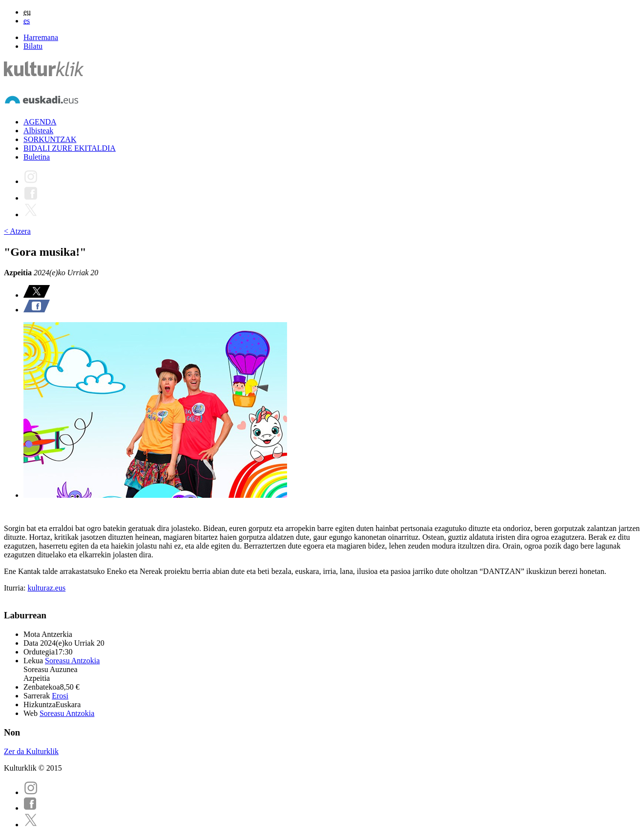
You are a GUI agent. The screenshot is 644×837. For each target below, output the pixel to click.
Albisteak (38, 131)
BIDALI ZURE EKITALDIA (70, 148)
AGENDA (40, 122)
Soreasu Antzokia (72, 661)
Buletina (37, 157)
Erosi (60, 696)
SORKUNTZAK (50, 139)
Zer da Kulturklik (31, 751)
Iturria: (16, 588)
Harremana (41, 37)
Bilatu (33, 46)
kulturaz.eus (46, 588)
